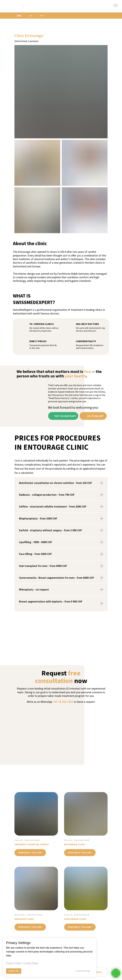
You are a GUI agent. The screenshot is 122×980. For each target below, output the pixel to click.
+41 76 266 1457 (63, 702)
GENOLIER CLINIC (24, 919)
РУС (42, 16)
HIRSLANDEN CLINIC (75, 919)
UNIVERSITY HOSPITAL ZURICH (32, 844)
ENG (19, 16)
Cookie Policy (31, 963)
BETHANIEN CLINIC (75, 844)
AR (31, 16)
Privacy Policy (14, 963)
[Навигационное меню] (116, 6)
